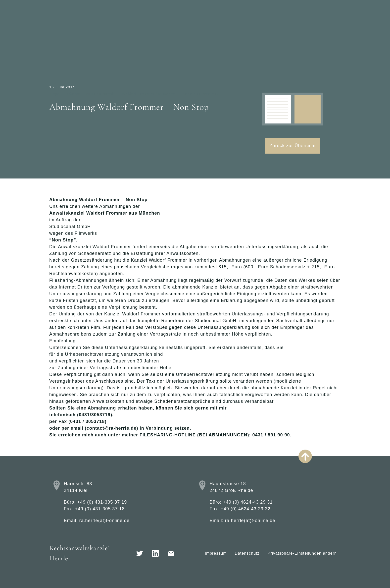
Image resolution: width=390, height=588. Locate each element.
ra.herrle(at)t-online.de (104, 521)
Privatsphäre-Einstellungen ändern (302, 553)
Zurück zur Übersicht (293, 146)
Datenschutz (247, 553)
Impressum (216, 553)
